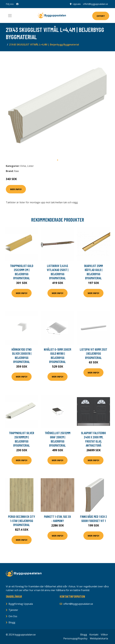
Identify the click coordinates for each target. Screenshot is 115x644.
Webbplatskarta (99, 638)
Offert (101, 16)
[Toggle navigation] (10, 16)
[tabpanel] (57, 105)
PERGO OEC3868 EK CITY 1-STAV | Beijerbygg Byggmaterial (22, 521)
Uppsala (77, 4)
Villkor (104, 635)
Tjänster (13, 610)
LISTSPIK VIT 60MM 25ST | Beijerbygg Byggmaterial (94, 353)
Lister (30, 166)
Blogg (12, 622)
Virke (23, 166)
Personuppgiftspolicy (75, 638)
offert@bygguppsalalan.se (95, 4)
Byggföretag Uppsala (21, 604)
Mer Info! (16, 189)
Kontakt (94, 635)
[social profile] (17, 4)
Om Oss (13, 616)
